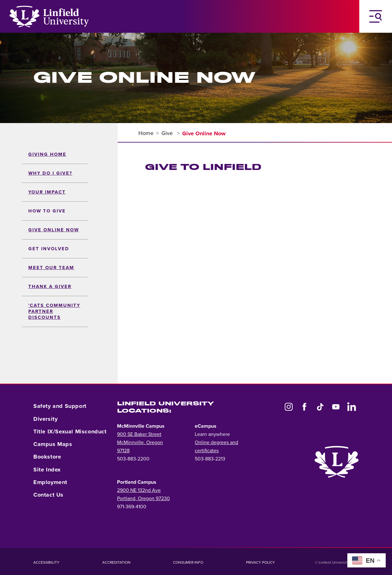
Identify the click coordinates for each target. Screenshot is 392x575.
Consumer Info (188, 562)
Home (146, 133)
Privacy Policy (260, 562)
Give (168, 133)
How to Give (47, 211)
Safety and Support (60, 406)
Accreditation (116, 562)
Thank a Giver (50, 287)
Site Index (47, 470)
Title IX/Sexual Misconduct (70, 431)
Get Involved (49, 249)
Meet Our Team (51, 268)
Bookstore (47, 457)
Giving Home (47, 154)
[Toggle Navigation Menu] (376, 16)
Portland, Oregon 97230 (143, 499)
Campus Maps (53, 444)
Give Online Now (54, 230)
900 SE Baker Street (139, 434)
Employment (50, 482)
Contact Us (48, 495)
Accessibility (46, 562)
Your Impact (47, 192)
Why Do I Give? (50, 173)
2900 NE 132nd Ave (139, 490)
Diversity (45, 419)
